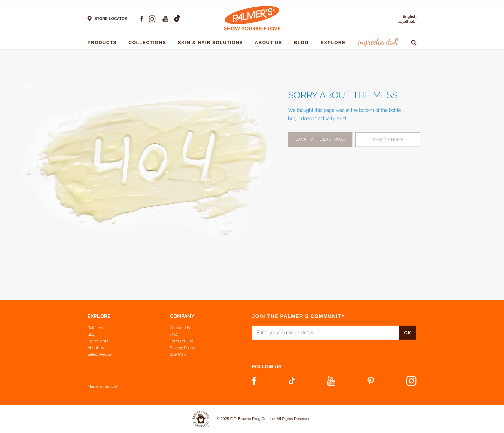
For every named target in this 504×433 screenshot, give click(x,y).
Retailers (95, 328)
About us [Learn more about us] (96, 348)
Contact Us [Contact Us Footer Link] (180, 328)
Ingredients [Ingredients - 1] (377, 42)
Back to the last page (320, 139)
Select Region (100, 354)
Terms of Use (182, 341)
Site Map (178, 354)
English (409, 16)
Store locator (111, 19)
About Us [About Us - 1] (270, 42)
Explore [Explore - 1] (335, 42)
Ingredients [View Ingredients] (98, 341)
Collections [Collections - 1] (149, 42)
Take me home (388, 140)
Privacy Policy (182, 348)
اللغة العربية (407, 21)
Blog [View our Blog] (92, 335)
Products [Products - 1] (104, 42)
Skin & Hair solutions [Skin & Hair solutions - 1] (212, 42)
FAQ (173, 335)
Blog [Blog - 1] (303, 42)
